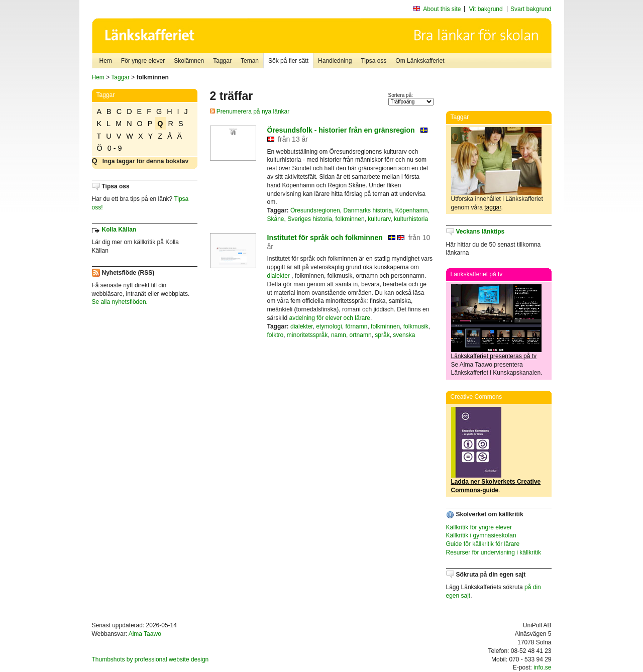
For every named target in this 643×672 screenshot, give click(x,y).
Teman (250, 61)
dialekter (279, 276)
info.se (542, 667)
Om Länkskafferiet (420, 61)
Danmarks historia (367, 210)
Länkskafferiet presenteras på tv (494, 356)
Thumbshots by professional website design (150, 659)
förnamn (356, 326)
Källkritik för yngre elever (479, 527)
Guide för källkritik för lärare (483, 544)
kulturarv (379, 219)
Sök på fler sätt (288, 61)
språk (382, 335)
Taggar (222, 61)
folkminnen (350, 219)
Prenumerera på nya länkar (250, 111)
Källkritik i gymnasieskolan (481, 535)
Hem (106, 61)
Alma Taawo (145, 634)
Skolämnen (189, 61)
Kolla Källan (119, 230)
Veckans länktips (480, 232)
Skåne (276, 219)
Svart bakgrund (531, 9)
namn (339, 335)
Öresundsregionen (315, 210)
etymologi (329, 326)
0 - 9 (115, 148)
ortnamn (361, 335)
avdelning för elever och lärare (330, 318)
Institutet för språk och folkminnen (325, 238)
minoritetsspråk (307, 335)
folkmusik (416, 326)
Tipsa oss (373, 61)
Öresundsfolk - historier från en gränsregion (341, 130)
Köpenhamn (412, 210)
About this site (442, 9)
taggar (493, 207)
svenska (404, 335)
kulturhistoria (411, 219)
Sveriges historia (310, 219)
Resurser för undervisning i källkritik (494, 552)
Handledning (335, 61)
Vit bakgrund (486, 9)
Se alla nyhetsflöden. (120, 302)
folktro (276, 335)
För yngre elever (143, 61)
